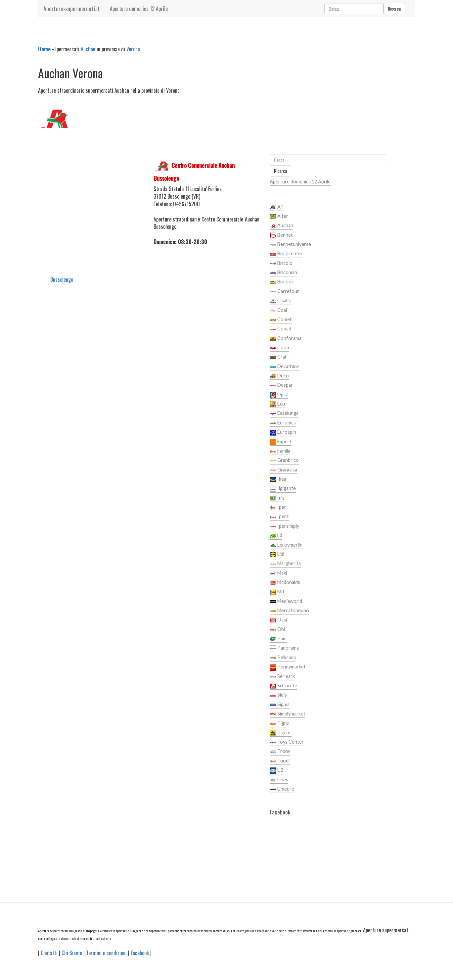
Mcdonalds (285, 583)
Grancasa (283, 470)
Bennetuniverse (290, 245)
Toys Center (287, 742)
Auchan (88, 49)
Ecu (277, 404)
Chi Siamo (72, 953)
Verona (133, 49)
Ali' (277, 207)
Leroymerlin (286, 545)
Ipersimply (284, 526)
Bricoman (283, 273)
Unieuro (282, 789)
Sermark (282, 677)
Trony (280, 752)
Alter (279, 217)
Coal (278, 311)
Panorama (284, 648)
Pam (278, 639)
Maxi (278, 573)
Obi (277, 630)
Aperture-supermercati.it (72, 9)
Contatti (49, 953)
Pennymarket (288, 667)
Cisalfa (281, 301)
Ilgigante (283, 489)
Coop (279, 348)
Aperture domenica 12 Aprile (139, 9)
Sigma (280, 705)
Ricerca (394, 8)
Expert (281, 442)
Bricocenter (286, 254)
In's (277, 498)
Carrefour (284, 292)
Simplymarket (288, 714)
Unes (279, 780)
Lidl (277, 555)
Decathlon (285, 367)
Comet (281, 320)
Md (277, 592)
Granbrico (284, 461)
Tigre (279, 723)
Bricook (282, 282)
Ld (276, 536)
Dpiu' (279, 395)
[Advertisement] (91, 192)
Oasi (278, 620)
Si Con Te (283, 686)
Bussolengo (62, 279)
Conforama (286, 339)
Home (44, 49)
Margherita (285, 564)
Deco (279, 376)
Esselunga (284, 414)
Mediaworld (286, 602)
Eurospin (283, 432)
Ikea (278, 479)
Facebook (140, 953)
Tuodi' (280, 761)
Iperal (280, 517)
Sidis (278, 695)
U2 (276, 770)
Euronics (283, 423)
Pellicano (283, 658)
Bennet (281, 235)
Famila (280, 451)
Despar (281, 385)
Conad (280, 329)
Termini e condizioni (106, 953)
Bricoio (281, 264)
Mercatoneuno (289, 611)
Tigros (281, 733)
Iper (278, 508)
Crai (278, 357)
